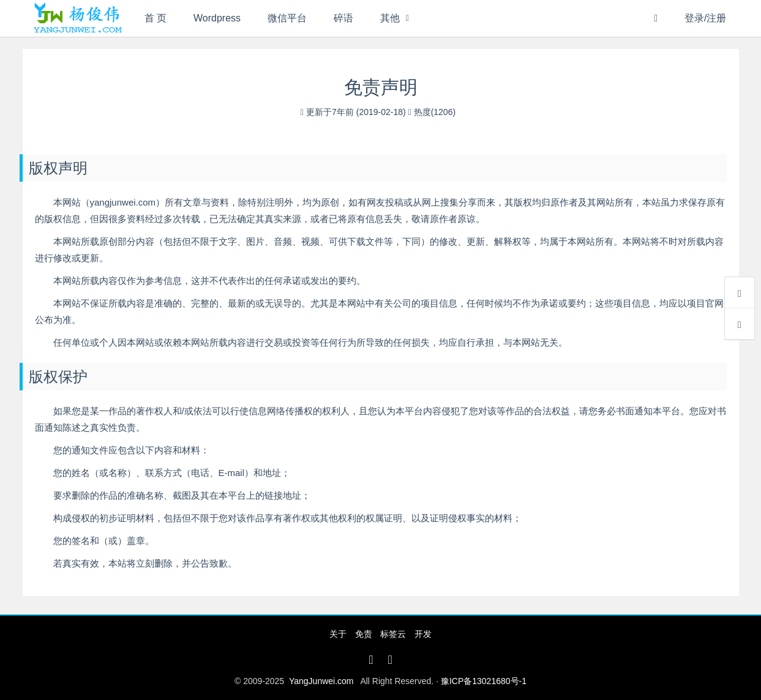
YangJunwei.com (321, 681)
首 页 (156, 18)
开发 (423, 634)
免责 (364, 634)
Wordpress (217, 18)
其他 (390, 18)
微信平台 (287, 18)
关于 (338, 634)
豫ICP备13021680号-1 (484, 681)
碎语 (343, 18)
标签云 (393, 634)
